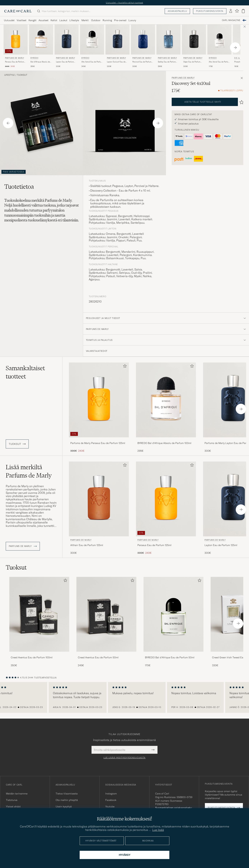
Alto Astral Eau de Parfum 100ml (92, 62)
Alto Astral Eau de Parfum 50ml (219, 62)
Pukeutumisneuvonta (210, 11)
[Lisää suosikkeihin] (124, 367)
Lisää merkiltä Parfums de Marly (29, 471)
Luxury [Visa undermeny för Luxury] (132, 20)
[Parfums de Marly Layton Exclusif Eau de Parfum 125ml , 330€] (118, 46)
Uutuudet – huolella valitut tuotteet (125, 3)
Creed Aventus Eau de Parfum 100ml (32, 657)
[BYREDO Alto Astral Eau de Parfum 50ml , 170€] (219, 46)
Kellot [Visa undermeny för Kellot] (54, 20)
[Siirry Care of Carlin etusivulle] (18, 11)
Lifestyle (10, 75)
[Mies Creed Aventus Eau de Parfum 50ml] (106, 614)
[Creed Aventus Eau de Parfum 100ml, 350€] (39, 622)
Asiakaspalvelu (177, 11)
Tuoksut (22, 75)
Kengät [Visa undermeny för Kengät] (32, 20)
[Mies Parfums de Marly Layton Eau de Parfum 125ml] (67, 40)
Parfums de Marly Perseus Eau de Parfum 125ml (98, 443)
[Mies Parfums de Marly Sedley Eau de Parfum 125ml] (168, 40)
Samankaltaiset (25, 372)
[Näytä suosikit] (237, 11)
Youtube (110, 806)
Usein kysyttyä (64, 806)
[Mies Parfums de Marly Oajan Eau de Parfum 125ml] (194, 40)
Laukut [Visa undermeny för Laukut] (63, 20)
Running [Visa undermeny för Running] (107, 20)
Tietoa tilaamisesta (67, 794)
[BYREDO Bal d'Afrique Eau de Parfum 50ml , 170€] (173, 622)
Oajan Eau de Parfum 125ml (192, 62)
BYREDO (34, 58)
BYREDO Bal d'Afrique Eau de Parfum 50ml (170, 657)
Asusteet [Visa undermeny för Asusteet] (44, 20)
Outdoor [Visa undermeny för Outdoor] (96, 20)
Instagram (111, 794)
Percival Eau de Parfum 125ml (142, 62)
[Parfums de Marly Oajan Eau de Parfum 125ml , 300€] (194, 46)
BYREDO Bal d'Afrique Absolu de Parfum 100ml (164, 443)
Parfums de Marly (15, 58)
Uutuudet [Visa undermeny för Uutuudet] (9, 20)
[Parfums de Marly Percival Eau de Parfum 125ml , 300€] (143, 46)
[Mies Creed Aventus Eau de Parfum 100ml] (39, 614)
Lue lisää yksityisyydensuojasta (125, 758)
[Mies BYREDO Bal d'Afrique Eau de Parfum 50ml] (173, 614)
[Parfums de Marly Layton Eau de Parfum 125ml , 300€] (67, 46)
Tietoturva (12, 800)
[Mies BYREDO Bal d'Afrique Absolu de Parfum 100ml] (41, 40)
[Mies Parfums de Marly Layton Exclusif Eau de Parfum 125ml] (118, 40)
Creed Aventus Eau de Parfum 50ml (98, 657)
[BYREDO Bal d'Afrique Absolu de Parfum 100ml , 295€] (41, 46)
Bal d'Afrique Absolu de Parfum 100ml (40, 62)
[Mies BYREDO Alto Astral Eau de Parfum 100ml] (92, 40)
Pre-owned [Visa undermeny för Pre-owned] (120, 20)
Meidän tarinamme (17, 794)
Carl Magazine (231, 20)
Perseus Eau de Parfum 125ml (14, 62)
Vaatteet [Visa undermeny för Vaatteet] (22, 20)
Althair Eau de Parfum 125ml (87, 545)
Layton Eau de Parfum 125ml (65, 62)
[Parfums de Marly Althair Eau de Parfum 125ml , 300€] (99, 508)
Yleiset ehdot (13, 806)
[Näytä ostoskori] (243, 11)
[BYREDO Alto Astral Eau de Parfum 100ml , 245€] (92, 46)
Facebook (111, 800)
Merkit (85, 20)
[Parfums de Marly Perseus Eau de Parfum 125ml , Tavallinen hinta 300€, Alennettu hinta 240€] (16, 46)
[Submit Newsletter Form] (153, 750)
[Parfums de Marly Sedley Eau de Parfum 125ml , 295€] (168, 46)
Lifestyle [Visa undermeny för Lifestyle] (74, 20)
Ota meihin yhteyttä (67, 800)
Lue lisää (158, 830)
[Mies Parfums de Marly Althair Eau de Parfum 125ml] (99, 499)
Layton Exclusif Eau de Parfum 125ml (116, 62)
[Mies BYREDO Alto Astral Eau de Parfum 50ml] (219, 40)
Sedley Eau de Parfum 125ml (167, 62)
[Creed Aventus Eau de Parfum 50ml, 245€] (106, 622)
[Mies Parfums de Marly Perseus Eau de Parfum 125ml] (16, 40)
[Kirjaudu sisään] (231, 11)
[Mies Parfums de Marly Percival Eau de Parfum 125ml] (143, 40)
